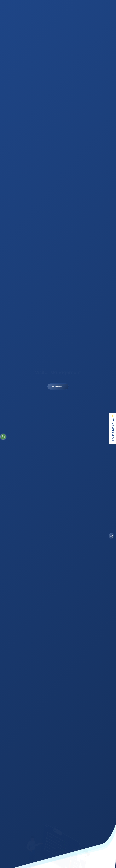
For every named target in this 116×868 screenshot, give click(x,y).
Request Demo (58, 386)
